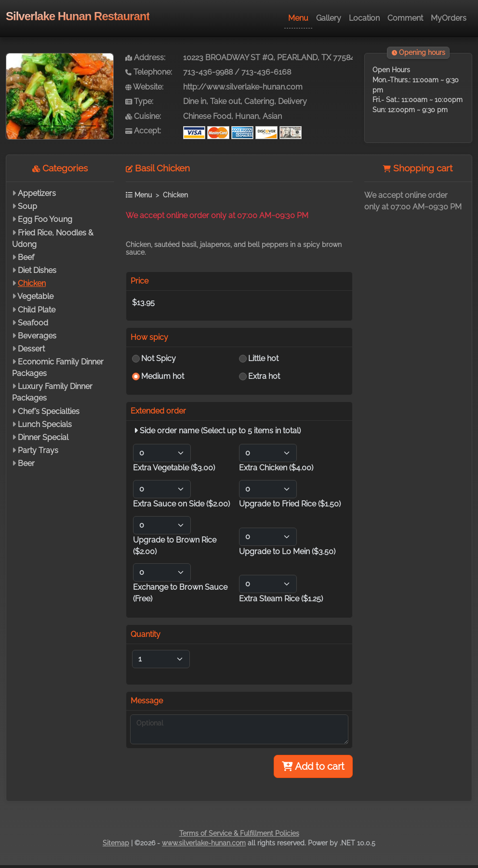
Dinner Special (43, 437)
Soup (27, 206)
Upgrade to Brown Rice (175, 546)
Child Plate (37, 310)
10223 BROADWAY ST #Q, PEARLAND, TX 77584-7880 (279, 58)
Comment (405, 18)
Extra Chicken (276, 468)
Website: (144, 87)
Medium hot (163, 376)
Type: (139, 101)
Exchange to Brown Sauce (180, 593)
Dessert (31, 349)
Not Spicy (159, 358)
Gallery (329, 18)
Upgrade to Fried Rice (290, 504)
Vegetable (35, 296)
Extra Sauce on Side (181, 504)
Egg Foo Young (45, 219)
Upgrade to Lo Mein (287, 551)
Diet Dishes (37, 270)
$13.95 (143, 303)
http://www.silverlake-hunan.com (243, 87)
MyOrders (449, 18)
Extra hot (264, 376)
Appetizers (37, 193)
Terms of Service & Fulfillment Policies (239, 833)
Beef (26, 257)
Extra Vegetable (174, 468)
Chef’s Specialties (49, 411)
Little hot (263, 358)
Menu (298, 18)
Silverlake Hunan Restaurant (78, 16)
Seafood (33, 323)
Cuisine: (143, 116)
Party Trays (38, 450)
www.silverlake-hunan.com (204, 843)
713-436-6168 (266, 72)
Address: (145, 58)
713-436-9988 (208, 72)
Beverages (37, 336)
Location (364, 18)
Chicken (32, 283)
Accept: (143, 131)
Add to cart (313, 766)
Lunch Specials (45, 424)
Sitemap (116, 843)
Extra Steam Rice (281, 599)
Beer (26, 463)
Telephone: (149, 72)
